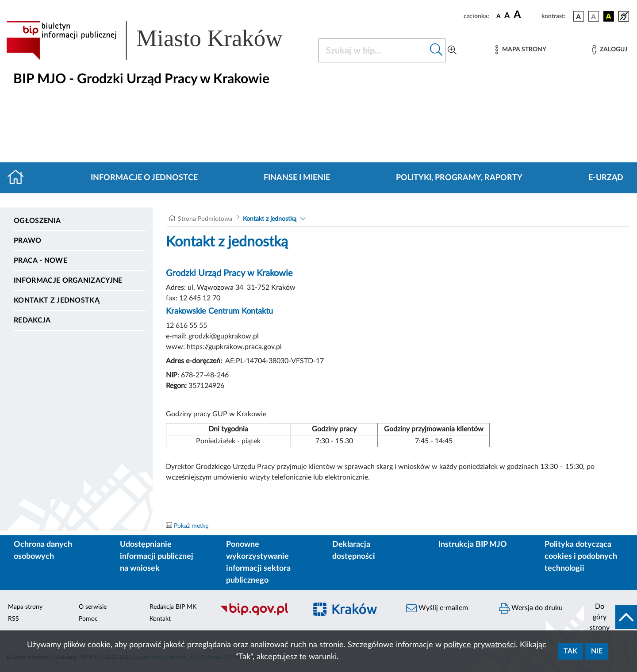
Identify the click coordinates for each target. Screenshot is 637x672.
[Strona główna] (19, 178)
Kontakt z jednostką (57, 300)
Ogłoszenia (37, 221)
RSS (13, 619)
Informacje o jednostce (144, 178)
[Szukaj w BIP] (373, 50)
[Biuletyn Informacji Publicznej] (259, 614)
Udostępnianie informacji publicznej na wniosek (157, 557)
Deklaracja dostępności (354, 551)
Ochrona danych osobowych (43, 551)
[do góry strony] (610, 617)
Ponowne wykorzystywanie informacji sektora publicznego (258, 563)
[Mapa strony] (521, 50)
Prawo (28, 241)
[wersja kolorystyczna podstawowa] (579, 16)
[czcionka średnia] (507, 16)
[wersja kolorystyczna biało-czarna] (594, 16)
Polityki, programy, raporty (459, 178)
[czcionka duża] (526, 15)
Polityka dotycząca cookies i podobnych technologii (581, 557)
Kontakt (160, 619)
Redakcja (32, 320)
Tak (570, 651)
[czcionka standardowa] (499, 16)
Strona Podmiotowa (205, 219)
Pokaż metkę (191, 526)
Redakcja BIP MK (173, 607)
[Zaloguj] (610, 50)
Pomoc (88, 619)
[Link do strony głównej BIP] (157, 40)
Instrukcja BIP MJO (473, 545)
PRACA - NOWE (40, 261)
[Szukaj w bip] (436, 50)
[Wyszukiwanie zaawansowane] (452, 50)
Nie (597, 651)
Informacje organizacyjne (68, 280)
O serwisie (93, 607)
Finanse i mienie (297, 178)
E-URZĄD (606, 178)
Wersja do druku (531, 608)
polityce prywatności (480, 645)
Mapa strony (25, 607)
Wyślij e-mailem (437, 608)
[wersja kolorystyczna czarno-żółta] (609, 16)
